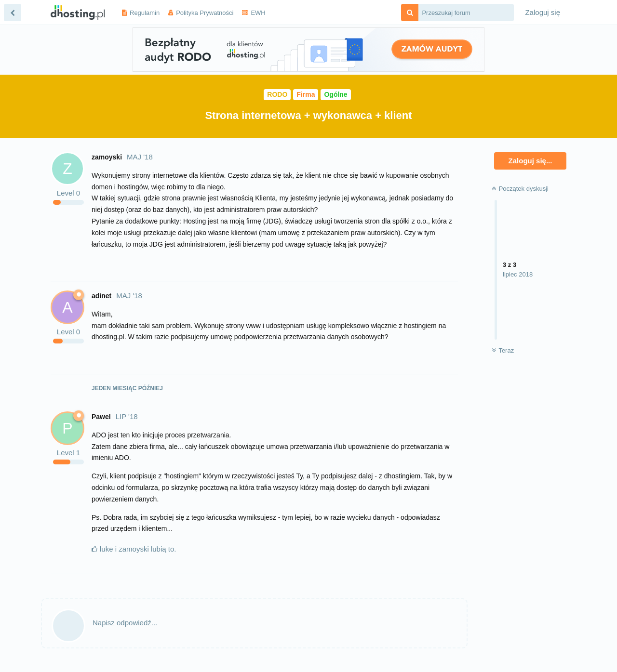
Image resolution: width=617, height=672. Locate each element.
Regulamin (145, 13)
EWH (258, 13)
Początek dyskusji (520, 189)
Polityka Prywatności (205, 13)
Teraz (503, 350)
